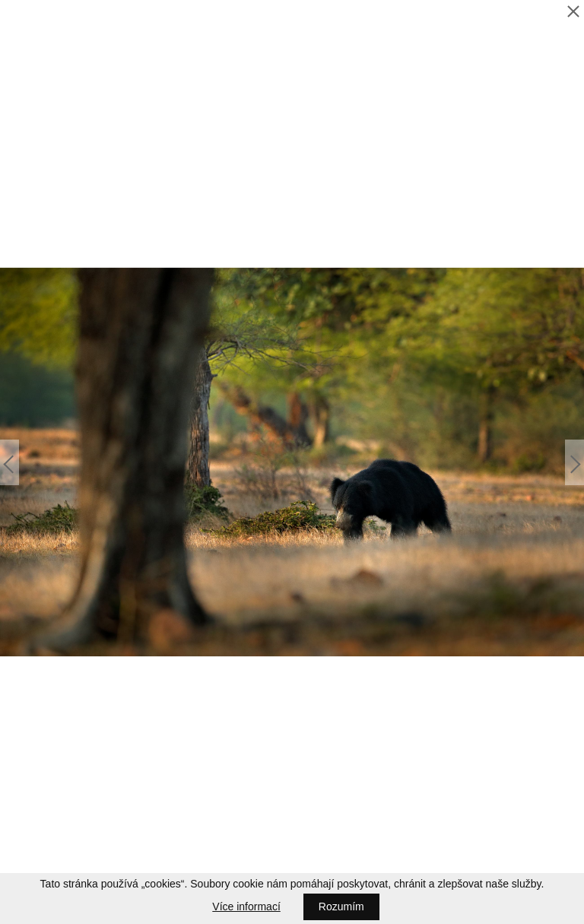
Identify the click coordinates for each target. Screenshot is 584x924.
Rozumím (341, 907)
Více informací (246, 907)
